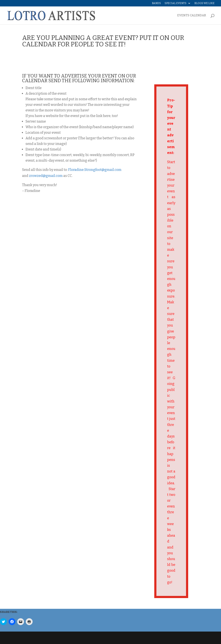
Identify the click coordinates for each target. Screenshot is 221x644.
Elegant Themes (51, 638)
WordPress (90, 638)
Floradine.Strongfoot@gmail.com (95, 170)
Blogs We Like (204, 3)
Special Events (176, 3)
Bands (156, 3)
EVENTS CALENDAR (192, 16)
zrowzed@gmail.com (46, 176)
